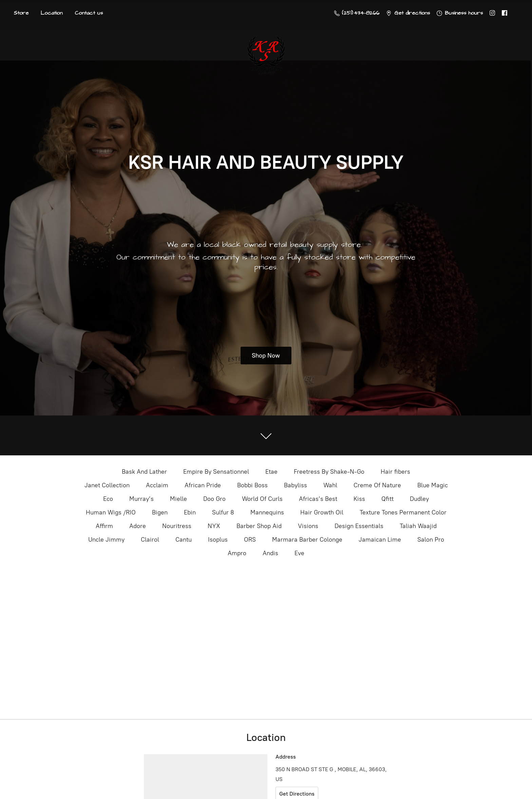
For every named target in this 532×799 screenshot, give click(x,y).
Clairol (150, 540)
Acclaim (157, 485)
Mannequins (267, 512)
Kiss (359, 499)
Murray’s (141, 499)
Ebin (190, 512)
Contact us (89, 13)
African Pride (203, 485)
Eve (299, 553)
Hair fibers (395, 472)
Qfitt (387, 499)
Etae (271, 472)
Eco (108, 499)
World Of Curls (262, 499)
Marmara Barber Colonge (307, 540)
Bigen (160, 512)
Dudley (419, 499)
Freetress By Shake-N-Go (329, 472)
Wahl (330, 485)
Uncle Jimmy (106, 540)
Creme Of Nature (377, 485)
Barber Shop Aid (259, 526)
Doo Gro (214, 499)
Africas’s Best (318, 499)
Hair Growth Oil (322, 512)
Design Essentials (359, 526)
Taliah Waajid (418, 526)
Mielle (178, 499)
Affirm (104, 526)
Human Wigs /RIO (111, 512)
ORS (250, 540)
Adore (138, 526)
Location (52, 13)
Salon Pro (431, 540)
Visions (308, 526)
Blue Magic (433, 485)
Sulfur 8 (223, 512)
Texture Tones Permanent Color (403, 512)
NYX (214, 526)
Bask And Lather (144, 472)
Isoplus (218, 540)
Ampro (237, 553)
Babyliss (296, 485)
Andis (270, 553)
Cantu (184, 540)
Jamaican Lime (380, 540)
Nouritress (177, 526)
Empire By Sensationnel (216, 472)
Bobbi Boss (252, 485)
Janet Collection (107, 485)
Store (21, 13)
